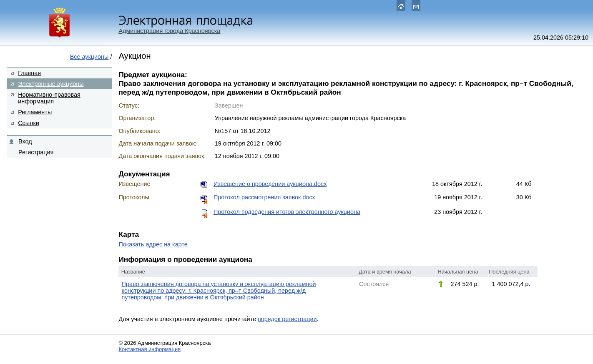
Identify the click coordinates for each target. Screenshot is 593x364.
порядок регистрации (287, 319)
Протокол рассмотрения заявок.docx (264, 197)
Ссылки (29, 123)
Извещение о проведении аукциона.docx (270, 184)
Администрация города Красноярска (169, 31)
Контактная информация (150, 349)
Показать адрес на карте (153, 244)
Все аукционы (89, 57)
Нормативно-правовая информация (49, 98)
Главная (29, 73)
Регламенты (35, 112)
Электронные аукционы (51, 84)
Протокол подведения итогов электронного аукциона (287, 212)
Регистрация (36, 152)
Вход (25, 141)
